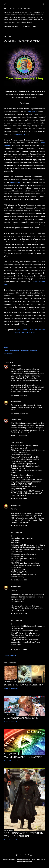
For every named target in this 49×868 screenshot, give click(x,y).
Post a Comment (11, 655)
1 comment (13, 722)
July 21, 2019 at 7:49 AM (19, 395)
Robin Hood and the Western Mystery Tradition (23, 834)
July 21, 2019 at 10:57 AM (19, 413)
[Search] (44, 4)
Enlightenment (25, 350)
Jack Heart (15, 402)
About (7, 26)
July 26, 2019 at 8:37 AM (19, 614)
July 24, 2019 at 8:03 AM (19, 435)
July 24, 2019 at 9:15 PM (19, 499)
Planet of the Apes (21, 134)
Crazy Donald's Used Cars (21, 718)
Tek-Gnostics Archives (17, 8)
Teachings (34, 350)
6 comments (13, 689)
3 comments (13, 840)
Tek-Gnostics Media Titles (24, 26)
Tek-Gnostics (8, 354)
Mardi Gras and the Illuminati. (24, 757)
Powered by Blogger (24, 855)
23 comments (14, 761)
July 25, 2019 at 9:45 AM (19, 526)
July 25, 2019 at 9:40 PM (19, 580)
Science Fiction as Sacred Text (24, 685)
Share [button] (6, 347)
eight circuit (32, 112)
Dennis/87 (15, 365)
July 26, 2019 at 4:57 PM (19, 650)
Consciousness (14, 350)
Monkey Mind (15, 182)
